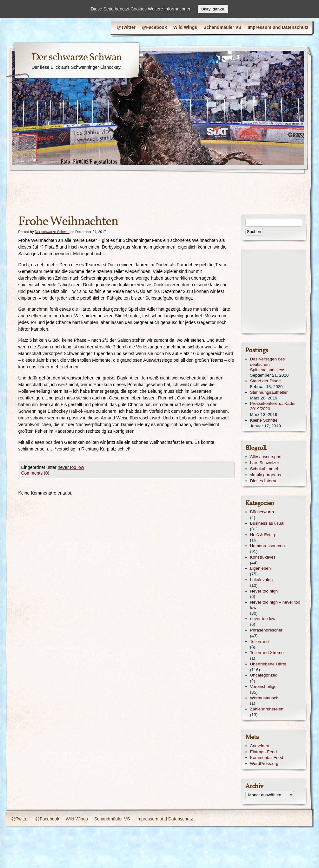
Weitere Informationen (170, 9)
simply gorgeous (266, 475)
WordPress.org (264, 764)
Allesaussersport (266, 457)
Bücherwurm (262, 512)
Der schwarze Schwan (77, 58)
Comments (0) (35, 473)
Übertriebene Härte (268, 664)
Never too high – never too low (275, 605)
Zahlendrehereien (267, 709)
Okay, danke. (213, 9)
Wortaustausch (264, 698)
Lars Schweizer (265, 463)
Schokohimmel (264, 469)
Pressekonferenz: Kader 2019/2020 (273, 406)
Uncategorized (264, 675)
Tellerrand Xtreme (267, 653)
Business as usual (267, 523)
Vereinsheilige (263, 687)
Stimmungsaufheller (269, 392)
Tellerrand (259, 641)
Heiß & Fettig (263, 535)
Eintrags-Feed (263, 752)
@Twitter (126, 27)
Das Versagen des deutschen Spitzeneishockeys (268, 364)
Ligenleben (261, 568)
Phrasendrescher (266, 630)
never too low (71, 467)
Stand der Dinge (266, 381)
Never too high (264, 591)
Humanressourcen (268, 546)
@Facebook (154, 27)
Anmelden (260, 746)
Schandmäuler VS (222, 27)
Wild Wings (185, 27)
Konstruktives (263, 557)
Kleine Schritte (264, 420)
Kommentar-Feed (267, 758)
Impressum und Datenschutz (278, 27)
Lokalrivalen (262, 580)
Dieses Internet (264, 481)
